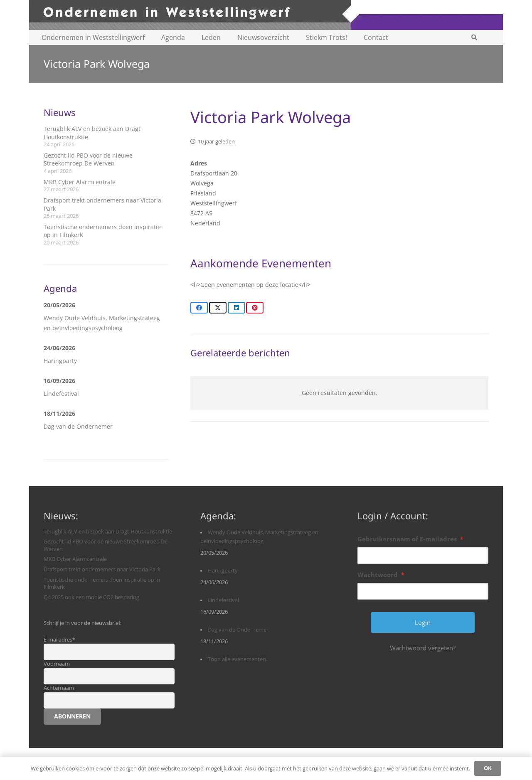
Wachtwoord (381, 575)
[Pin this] (255, 308)
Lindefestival (61, 394)
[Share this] (199, 308)
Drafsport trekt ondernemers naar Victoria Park (102, 569)
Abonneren (72, 716)
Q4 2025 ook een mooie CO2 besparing (91, 597)
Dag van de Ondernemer (78, 426)
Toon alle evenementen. (238, 659)
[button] (474, 37)
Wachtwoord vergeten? (423, 648)
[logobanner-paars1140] (266, 15)
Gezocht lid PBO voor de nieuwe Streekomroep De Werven (88, 159)
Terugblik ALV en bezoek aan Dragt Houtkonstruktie (108, 532)
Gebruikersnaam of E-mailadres (410, 539)
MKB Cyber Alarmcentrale (80, 182)
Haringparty (60, 361)
